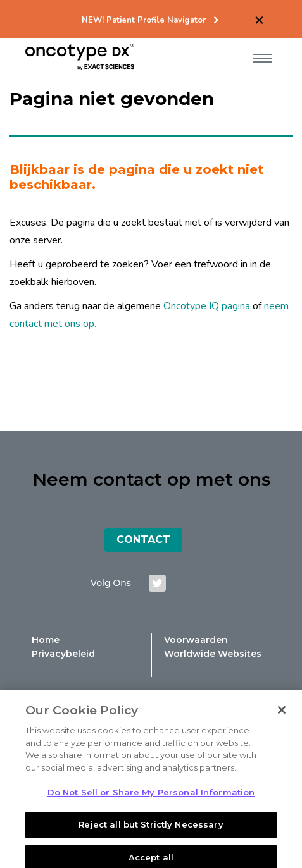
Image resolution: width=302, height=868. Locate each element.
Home (46, 640)
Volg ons (111, 583)
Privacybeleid (63, 654)
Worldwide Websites (213, 654)
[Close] (282, 720)
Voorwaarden (196, 640)
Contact (143, 540)
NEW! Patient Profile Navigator (144, 21)
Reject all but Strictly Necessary (151, 834)
